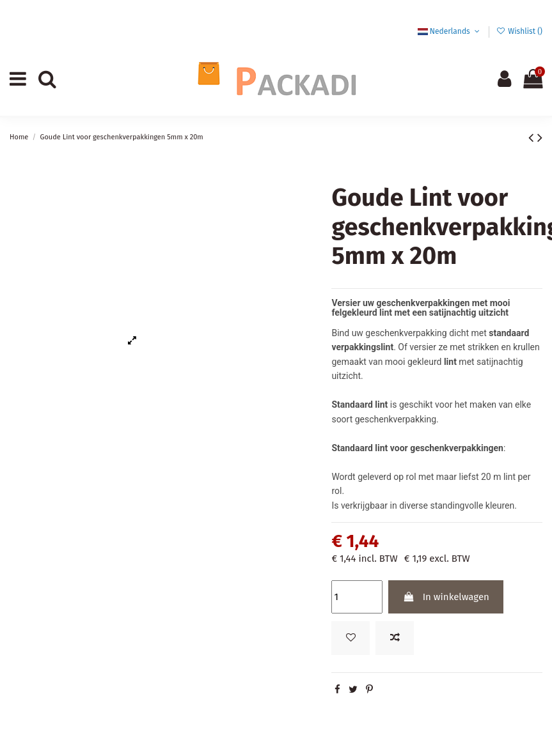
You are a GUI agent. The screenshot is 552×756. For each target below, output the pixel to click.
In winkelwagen (446, 597)
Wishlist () (519, 31)
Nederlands (450, 31)
